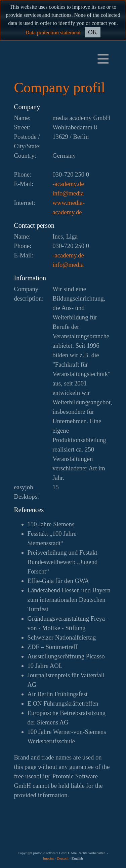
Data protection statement (53, 33)
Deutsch (63, 858)
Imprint (48, 858)
